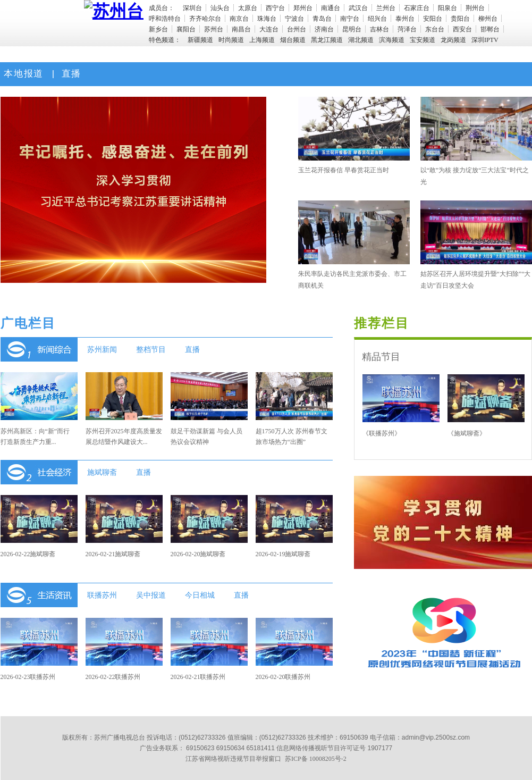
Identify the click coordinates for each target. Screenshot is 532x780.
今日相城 (200, 595)
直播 (70, 74)
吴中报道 (151, 595)
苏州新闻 (102, 349)
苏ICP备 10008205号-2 (316, 759)
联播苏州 (102, 595)
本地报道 (22, 74)
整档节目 (151, 349)
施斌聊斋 (102, 472)
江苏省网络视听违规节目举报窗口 (233, 759)
